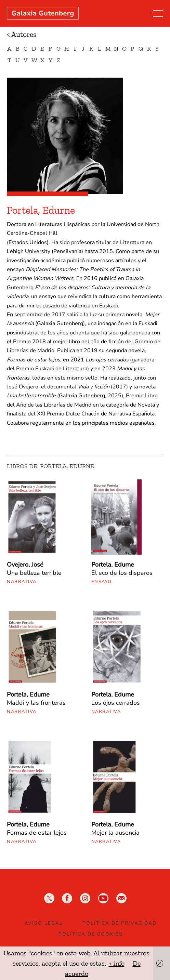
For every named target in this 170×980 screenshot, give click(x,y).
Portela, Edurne (113, 565)
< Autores (22, 34)
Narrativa (22, 582)
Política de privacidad (120, 923)
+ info (117, 963)
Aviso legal (44, 923)
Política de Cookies (91, 934)
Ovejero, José (25, 565)
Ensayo (102, 582)
